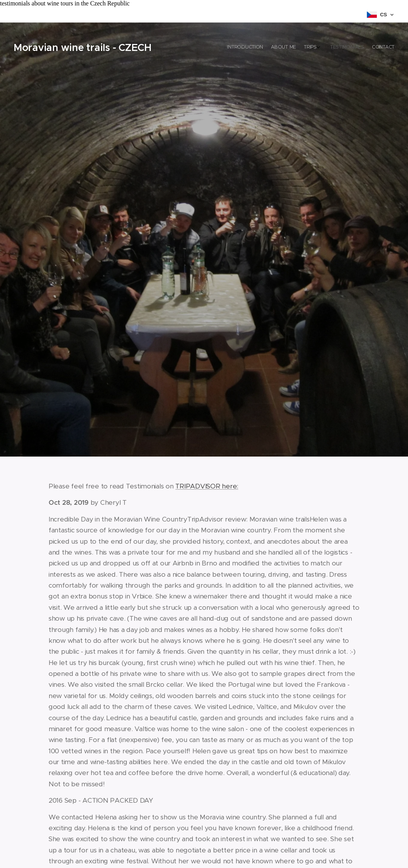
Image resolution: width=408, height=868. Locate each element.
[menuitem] (358, 48)
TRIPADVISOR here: (207, 486)
